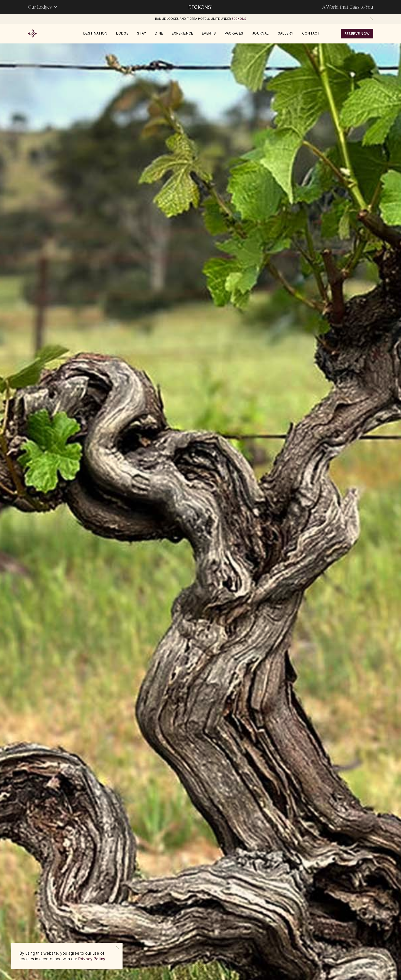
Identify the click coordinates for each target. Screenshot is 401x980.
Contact (311, 33)
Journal (261, 33)
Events (209, 33)
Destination (95, 33)
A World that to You (348, 7)
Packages (234, 33)
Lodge (122, 33)
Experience (183, 33)
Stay (141, 33)
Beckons (239, 19)
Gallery (286, 33)
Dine (159, 33)
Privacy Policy (92, 959)
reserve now (357, 34)
